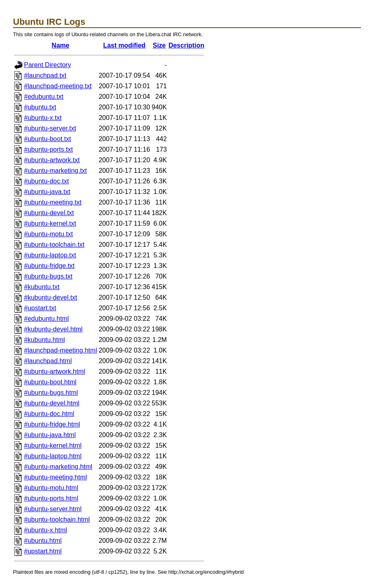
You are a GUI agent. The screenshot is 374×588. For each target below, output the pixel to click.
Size (159, 45)
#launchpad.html (48, 361)
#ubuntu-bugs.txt (48, 276)
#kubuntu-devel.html (53, 329)
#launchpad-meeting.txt (58, 86)
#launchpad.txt (45, 75)
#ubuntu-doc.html (49, 414)
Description (186, 45)
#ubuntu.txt (40, 107)
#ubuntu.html (43, 541)
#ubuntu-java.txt (47, 192)
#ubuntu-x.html (46, 530)
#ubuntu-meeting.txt (53, 202)
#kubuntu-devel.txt (51, 297)
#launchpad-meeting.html (61, 350)
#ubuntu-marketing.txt (55, 171)
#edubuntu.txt (44, 97)
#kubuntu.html (45, 340)
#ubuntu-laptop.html (53, 456)
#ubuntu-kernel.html (53, 445)
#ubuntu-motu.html (51, 488)
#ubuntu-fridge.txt (49, 266)
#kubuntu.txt (42, 287)
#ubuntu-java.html (50, 435)
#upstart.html (43, 551)
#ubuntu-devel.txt (49, 213)
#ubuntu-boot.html (50, 382)
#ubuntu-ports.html (51, 498)
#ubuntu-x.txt (43, 118)
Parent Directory (48, 65)
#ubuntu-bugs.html (51, 393)
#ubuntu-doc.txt (46, 181)
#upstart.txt (40, 308)
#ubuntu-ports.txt (48, 149)
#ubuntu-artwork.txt (52, 160)
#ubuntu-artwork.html (54, 371)
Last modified (124, 45)
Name (61, 45)
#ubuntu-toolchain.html (57, 519)
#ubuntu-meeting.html (55, 477)
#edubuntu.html (46, 319)
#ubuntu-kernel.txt (50, 223)
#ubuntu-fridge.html (52, 424)
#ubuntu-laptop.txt (50, 255)
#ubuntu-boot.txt (48, 139)
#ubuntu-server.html (53, 509)
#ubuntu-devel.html (52, 403)
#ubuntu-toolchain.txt (54, 245)
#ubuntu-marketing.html (58, 467)
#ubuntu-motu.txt (48, 234)
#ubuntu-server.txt (50, 128)
